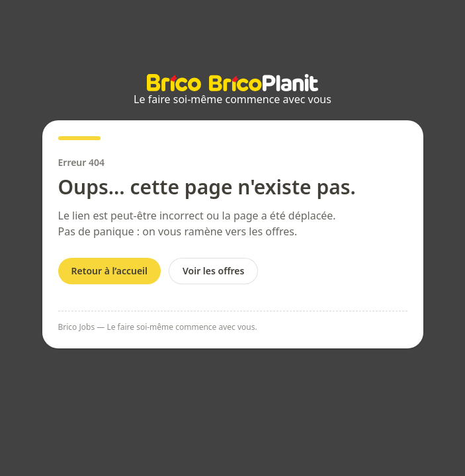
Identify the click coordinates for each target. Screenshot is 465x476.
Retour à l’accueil (110, 271)
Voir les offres (213, 271)
